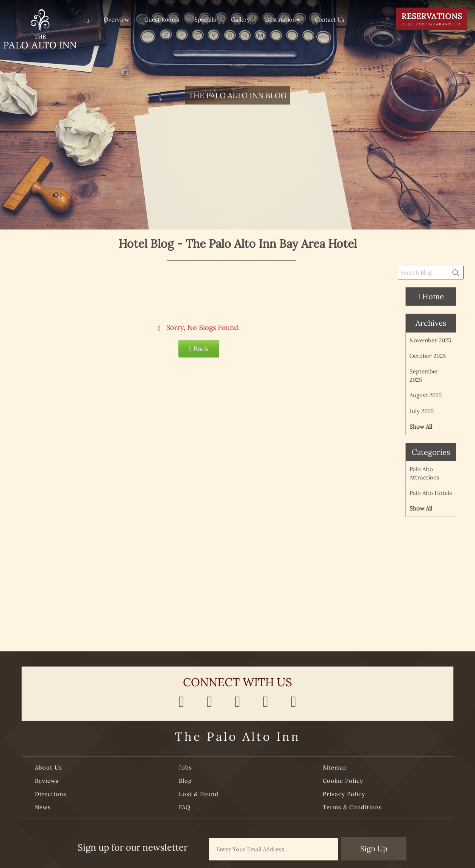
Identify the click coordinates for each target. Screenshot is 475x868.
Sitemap (335, 767)
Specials (205, 20)
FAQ (185, 807)
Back (199, 349)
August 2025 (426, 395)
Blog (185, 781)
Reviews (47, 781)
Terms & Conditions (352, 807)
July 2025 (422, 411)
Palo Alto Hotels (431, 493)
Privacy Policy (344, 794)
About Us (48, 767)
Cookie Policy (343, 781)
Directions (51, 794)
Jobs (185, 767)
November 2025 (430, 340)
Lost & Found (199, 794)
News (43, 807)
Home (430, 296)
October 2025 (428, 356)
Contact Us (330, 20)
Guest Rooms (162, 20)
